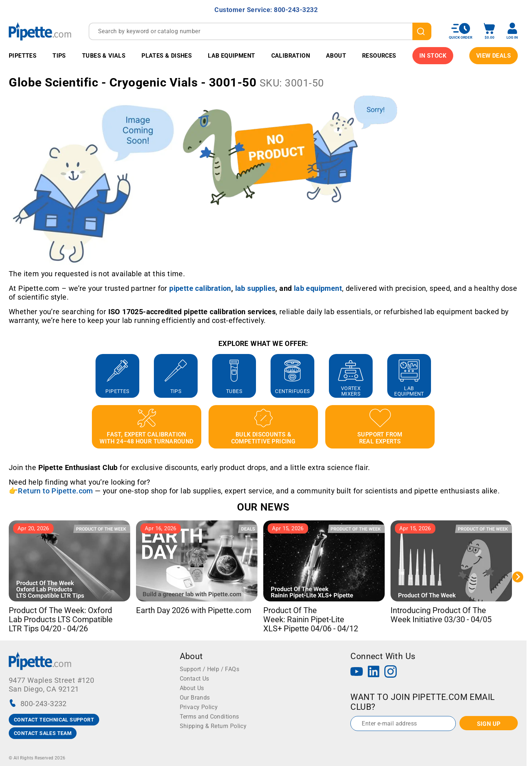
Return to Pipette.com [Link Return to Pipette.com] (55, 491)
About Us (192, 688)
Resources (379, 56)
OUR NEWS (263, 507)
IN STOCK (433, 56)
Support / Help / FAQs (209, 669)
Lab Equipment (231, 56)
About (336, 56)
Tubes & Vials (104, 56)
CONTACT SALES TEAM (43, 733)
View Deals (494, 56)
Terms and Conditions (209, 717)
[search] (422, 31)
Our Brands (195, 698)
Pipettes (23, 56)
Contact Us (195, 679)
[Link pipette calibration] (200, 288)
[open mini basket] (489, 31)
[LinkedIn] (374, 672)
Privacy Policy (199, 707)
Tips (59, 56)
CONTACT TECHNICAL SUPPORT (54, 720)
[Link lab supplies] (255, 288)
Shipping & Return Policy (213, 726)
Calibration (291, 56)
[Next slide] (518, 577)
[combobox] (260, 31)
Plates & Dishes (167, 56)
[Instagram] (391, 672)
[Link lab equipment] (318, 288)
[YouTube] (357, 672)
